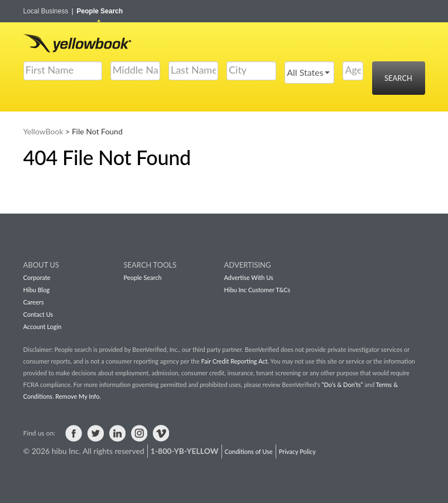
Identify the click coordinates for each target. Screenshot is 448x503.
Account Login (43, 327)
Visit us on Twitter (95, 433)
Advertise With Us (249, 277)
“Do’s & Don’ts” (342, 384)
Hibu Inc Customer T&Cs (257, 290)
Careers (34, 302)
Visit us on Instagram (139, 433)
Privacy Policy (297, 451)
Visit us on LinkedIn (117, 433)
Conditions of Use (249, 451)
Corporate (37, 277)
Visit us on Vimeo (161, 433)
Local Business (49, 11)
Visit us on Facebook (74, 433)
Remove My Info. (78, 396)
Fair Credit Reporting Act (235, 361)
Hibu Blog (37, 290)
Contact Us (38, 314)
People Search (100, 11)
